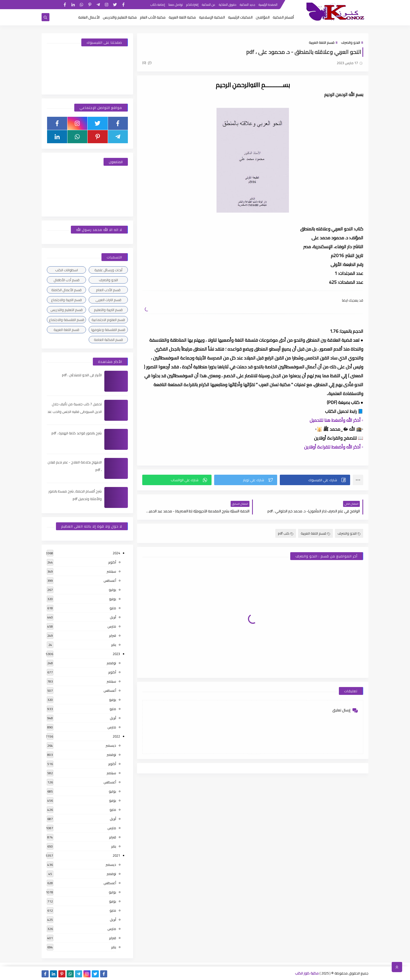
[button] (315, 480)
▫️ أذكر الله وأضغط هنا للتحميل (336, 420)
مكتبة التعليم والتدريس (120, 17)
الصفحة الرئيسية (268, 5)
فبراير (113, 635)
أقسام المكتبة (283, 17)
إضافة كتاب (158, 5)
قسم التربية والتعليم (108, 310)
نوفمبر (111, 663)
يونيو (113, 599)
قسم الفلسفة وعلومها (108, 330)
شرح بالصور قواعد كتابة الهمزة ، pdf (77, 433)
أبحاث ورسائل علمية (108, 270)
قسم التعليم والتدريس (67, 310)
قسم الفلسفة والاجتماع (67, 320)
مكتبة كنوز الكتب (307, 973)
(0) (147, 63)
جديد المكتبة (247, 5)
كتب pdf (286, 533)
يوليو (112, 590)
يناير (114, 645)
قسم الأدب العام (108, 290)
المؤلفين (263, 17)
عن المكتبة (209, 5)
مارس (112, 626)
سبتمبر (111, 571)
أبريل (113, 617)
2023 (116, 654)
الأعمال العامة (89, 17)
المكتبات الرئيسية (240, 17)
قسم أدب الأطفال (67, 280)
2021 (116, 855)
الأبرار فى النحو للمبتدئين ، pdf (82, 375)
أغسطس (110, 580)
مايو (113, 608)
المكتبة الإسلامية (212, 17)
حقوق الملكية (228, 5)
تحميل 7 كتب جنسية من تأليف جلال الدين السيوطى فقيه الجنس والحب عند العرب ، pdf (75, 412)
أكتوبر (112, 562)
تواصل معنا (176, 5)
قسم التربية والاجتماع (66, 300)
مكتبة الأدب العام (153, 17)
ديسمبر (111, 745)
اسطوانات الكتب (67, 270)
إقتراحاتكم (192, 5)
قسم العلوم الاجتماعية (108, 320)
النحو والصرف (351, 42)
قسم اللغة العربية (322, 42)
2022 (116, 736)
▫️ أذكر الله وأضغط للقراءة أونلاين (334, 447)
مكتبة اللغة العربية (182, 17)
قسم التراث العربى (108, 300)
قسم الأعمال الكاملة (66, 290)
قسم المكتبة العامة (108, 340)
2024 (116, 553)
